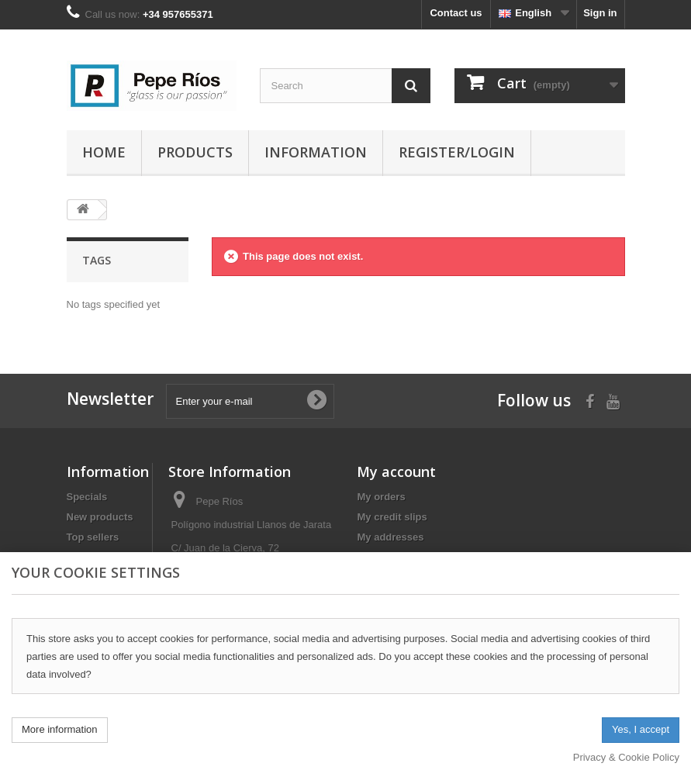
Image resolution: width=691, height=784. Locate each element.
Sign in (600, 13)
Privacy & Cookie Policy (626, 757)
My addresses (390, 537)
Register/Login (457, 152)
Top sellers (93, 537)
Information (316, 152)
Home (104, 152)
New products (100, 517)
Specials (87, 497)
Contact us (456, 13)
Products (195, 152)
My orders (381, 497)
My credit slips (392, 517)
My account (396, 471)
